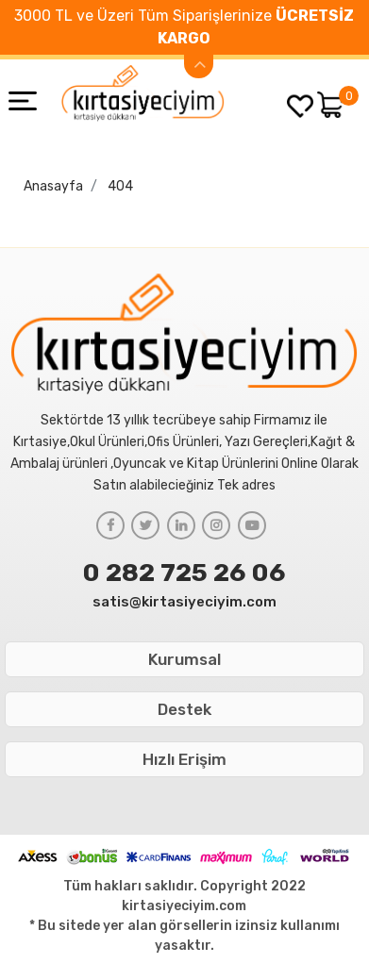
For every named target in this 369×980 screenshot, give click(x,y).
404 (120, 186)
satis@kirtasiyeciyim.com (184, 602)
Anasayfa (53, 186)
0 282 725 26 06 (184, 573)
